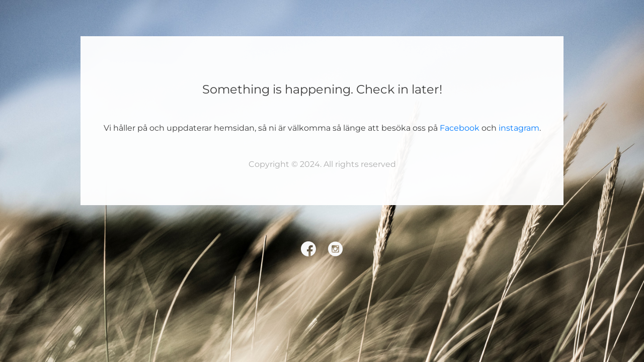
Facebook (460, 128)
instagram (519, 128)
